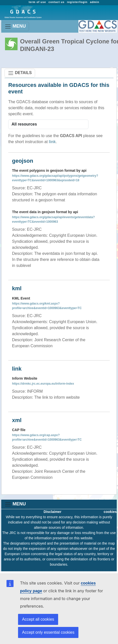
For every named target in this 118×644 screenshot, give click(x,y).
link (52, 142)
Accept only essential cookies (48, 632)
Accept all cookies (38, 619)
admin (95, 2)
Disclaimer (52, 512)
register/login (77, 2)
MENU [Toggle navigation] (15, 26)
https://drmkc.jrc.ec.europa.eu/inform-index (43, 384)
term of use (37, 2)
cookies (110, 512)
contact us (56, 2)
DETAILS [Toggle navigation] (20, 73)
